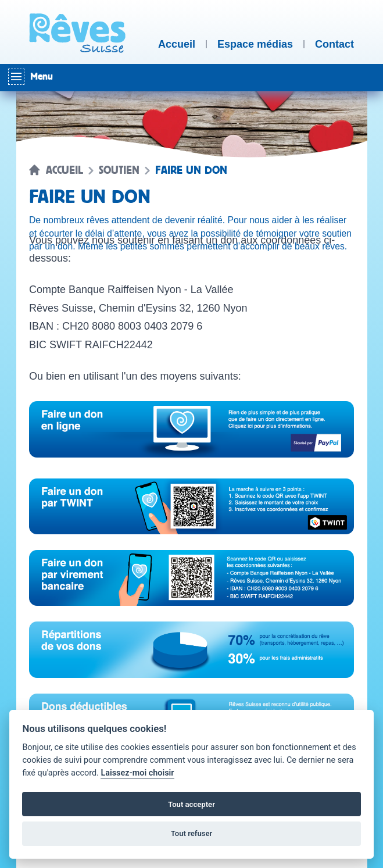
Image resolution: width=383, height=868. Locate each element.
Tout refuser (192, 833)
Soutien (119, 170)
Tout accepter (191, 804)
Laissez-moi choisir (137, 773)
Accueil (65, 170)
